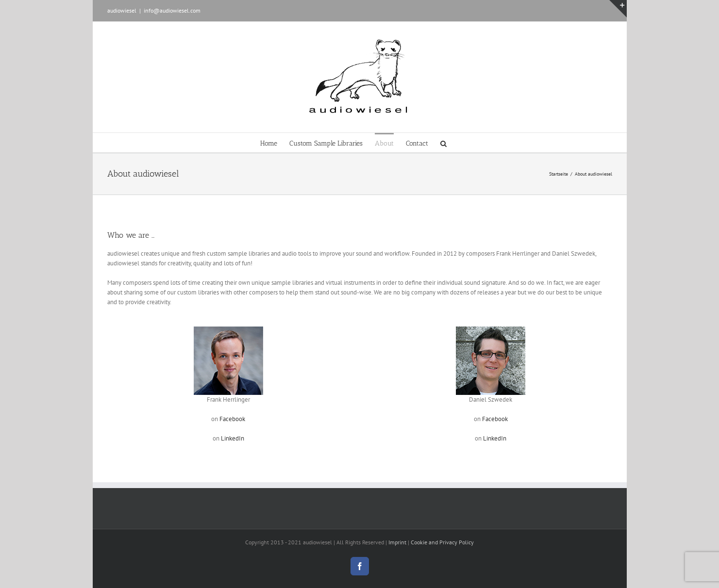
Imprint (397, 542)
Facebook (232, 419)
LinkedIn (233, 438)
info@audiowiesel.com (172, 10)
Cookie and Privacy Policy (442, 542)
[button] (443, 143)
